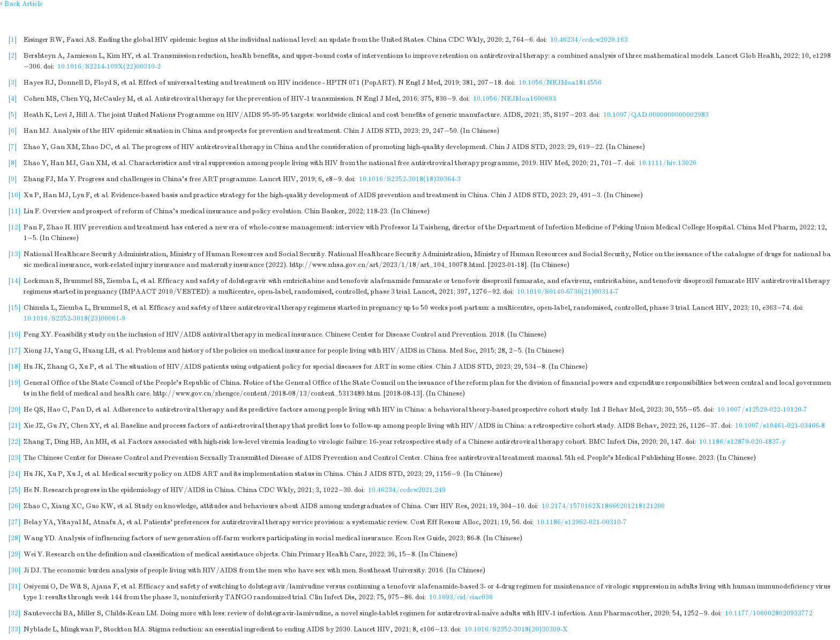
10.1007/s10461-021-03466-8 (780, 426)
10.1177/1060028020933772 (769, 613)
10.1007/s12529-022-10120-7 (762, 410)
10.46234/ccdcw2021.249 (407, 490)
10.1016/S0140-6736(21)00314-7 (568, 292)
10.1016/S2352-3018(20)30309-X (516, 629)
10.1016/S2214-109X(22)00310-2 (109, 66)
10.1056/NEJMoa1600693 (515, 99)
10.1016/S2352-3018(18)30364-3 (410, 179)
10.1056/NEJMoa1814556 (560, 83)
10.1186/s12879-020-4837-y (742, 442)
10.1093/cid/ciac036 (461, 597)
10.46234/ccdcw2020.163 (589, 40)
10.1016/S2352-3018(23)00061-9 (74, 318)
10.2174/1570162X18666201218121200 (603, 506)
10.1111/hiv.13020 (667, 163)
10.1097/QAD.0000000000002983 (656, 115)
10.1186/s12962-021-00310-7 (582, 522)
